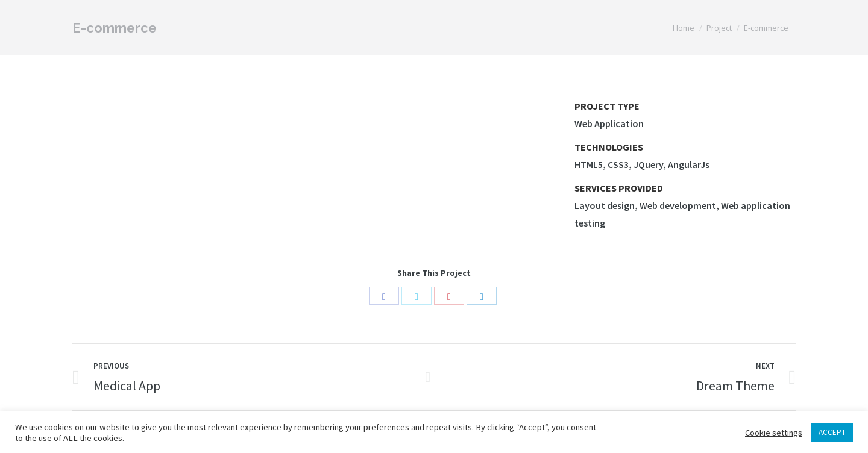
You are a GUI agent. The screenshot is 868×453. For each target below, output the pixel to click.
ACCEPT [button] (832, 432)
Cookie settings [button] (774, 433)
